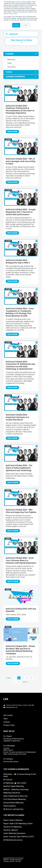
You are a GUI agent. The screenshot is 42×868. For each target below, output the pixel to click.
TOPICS (9, 72)
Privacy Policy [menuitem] (9, 725)
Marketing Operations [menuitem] (12, 793)
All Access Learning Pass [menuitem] (13, 809)
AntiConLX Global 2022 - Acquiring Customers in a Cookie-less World (17, 417)
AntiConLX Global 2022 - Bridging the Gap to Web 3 (18, 261)
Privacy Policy (13, 14)
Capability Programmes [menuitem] (12, 741)
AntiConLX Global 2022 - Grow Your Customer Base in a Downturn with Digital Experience (21, 560)
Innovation (10, 67)
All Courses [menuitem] (8, 780)
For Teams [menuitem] (8, 736)
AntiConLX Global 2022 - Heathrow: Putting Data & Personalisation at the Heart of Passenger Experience (20, 109)
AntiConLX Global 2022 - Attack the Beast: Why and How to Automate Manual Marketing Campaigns (20, 650)
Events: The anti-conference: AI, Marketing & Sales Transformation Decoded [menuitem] (20, 753)
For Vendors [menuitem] (8, 759)
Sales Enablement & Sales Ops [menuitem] (16, 796)
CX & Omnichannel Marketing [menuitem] (15, 799)
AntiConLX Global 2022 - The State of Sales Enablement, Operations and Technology (19, 468)
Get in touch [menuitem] (8, 715)
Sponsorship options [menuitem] (11, 762)
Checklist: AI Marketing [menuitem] (12, 827)
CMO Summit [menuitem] (8, 750)
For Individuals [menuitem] (9, 746)
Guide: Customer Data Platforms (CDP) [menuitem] (19, 837)
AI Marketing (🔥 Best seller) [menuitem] (15, 783)
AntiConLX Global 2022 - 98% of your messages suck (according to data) (20, 161)
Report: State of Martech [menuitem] (13, 820)
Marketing (10, 60)
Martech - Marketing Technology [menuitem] (16, 789)
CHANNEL (10, 54)
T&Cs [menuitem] (5, 719)
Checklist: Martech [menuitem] (11, 830)
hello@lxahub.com (12, 707)
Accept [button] (16, 25)
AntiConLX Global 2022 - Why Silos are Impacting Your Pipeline (21, 511)
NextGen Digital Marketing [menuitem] (14, 786)
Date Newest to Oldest (22, 40)
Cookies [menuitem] (7, 722)
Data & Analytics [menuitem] (10, 806)
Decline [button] (26, 25)
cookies (18, 2)
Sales (9, 63)
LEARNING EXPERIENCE (15, 77)
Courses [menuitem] (6, 748)
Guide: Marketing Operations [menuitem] (14, 833)
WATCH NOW (13, 483)
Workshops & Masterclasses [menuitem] (14, 739)
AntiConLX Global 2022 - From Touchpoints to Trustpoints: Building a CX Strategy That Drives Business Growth (20, 312)
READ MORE (12, 132)
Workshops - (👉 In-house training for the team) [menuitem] (20, 775)
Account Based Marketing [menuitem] (13, 803)
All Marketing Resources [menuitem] (13, 840)
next (25, 682)
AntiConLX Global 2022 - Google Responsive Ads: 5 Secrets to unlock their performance (21, 212)
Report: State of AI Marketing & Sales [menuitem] (18, 824)
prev (9, 678)
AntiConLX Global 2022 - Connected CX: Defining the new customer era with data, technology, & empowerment (20, 365)
